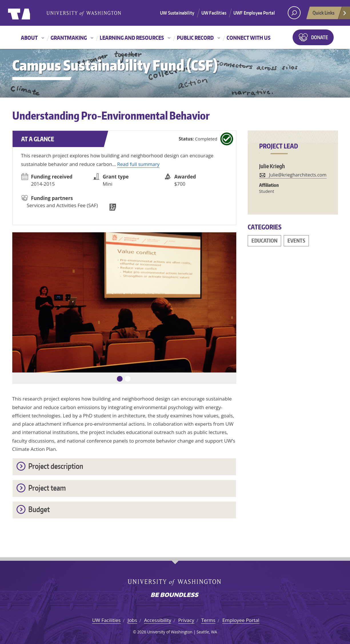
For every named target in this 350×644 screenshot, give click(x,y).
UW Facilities (214, 13)
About (29, 38)
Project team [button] (47, 488)
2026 (142, 632)
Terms (208, 620)
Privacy (186, 620)
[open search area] (294, 13)
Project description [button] (56, 466)
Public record (195, 38)
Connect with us (249, 38)
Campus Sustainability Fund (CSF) (115, 65)
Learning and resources (132, 38)
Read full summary (138, 164)
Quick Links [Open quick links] (330, 14)
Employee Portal (241, 620)
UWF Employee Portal (254, 13)
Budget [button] (39, 509)
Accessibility (158, 620)
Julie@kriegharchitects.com (298, 175)
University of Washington (31, 13)
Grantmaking (69, 38)
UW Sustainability (177, 13)
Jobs (132, 620)
